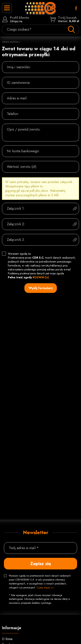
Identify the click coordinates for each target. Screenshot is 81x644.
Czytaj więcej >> (45, 588)
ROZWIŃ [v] (41, 277)
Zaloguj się (15, 19)
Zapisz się (41, 564)
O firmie (7, 639)
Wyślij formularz (41, 288)
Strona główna (10, 42)
